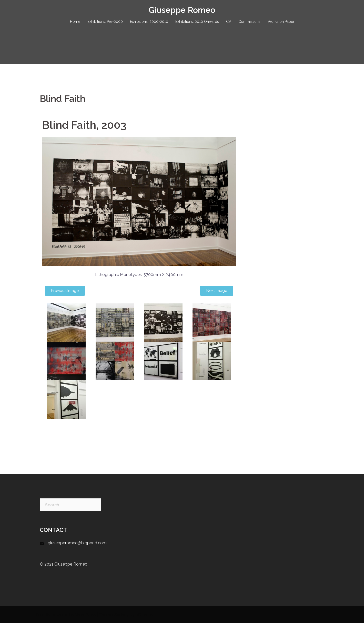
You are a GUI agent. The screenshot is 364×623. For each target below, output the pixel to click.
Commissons (249, 22)
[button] (65, 291)
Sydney (122, 615)
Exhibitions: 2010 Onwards (197, 22)
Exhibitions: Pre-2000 (105, 22)
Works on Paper (281, 22)
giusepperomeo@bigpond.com (77, 543)
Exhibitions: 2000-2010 (149, 22)
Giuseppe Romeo (182, 10)
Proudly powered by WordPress (66, 615)
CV (229, 22)
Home (75, 22)
